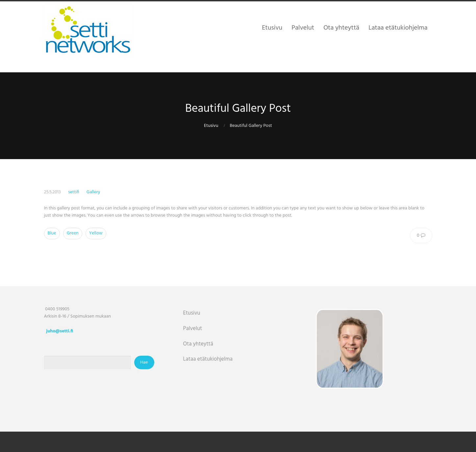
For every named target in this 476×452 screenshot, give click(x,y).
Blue (52, 233)
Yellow (96, 233)
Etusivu (211, 126)
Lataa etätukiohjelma (208, 359)
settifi (74, 192)
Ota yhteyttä (198, 344)
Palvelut (193, 329)
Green (73, 233)
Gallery (93, 192)
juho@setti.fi (60, 331)
